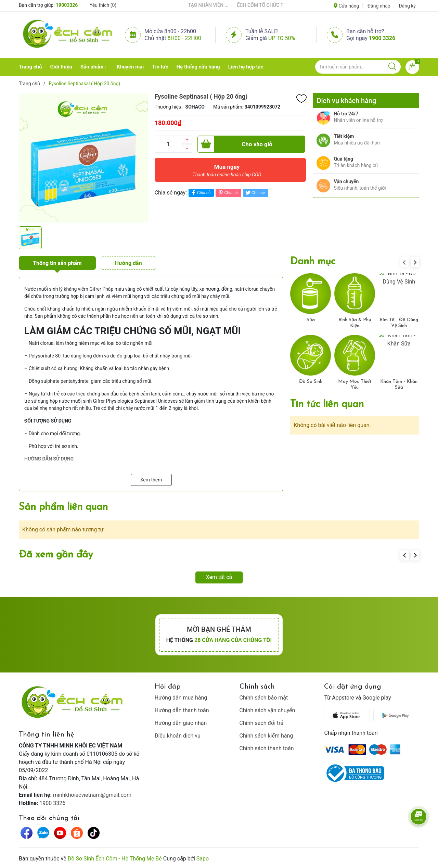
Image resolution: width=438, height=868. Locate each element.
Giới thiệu (61, 67)
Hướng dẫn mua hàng (181, 698)
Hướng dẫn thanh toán (182, 710)
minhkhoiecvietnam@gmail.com (92, 795)
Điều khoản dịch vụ (178, 736)
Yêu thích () (103, 5)
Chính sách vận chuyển (267, 710)
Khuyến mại (130, 67)
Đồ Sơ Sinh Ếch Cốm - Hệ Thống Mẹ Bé (115, 859)
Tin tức (160, 67)
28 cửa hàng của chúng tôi (233, 640)
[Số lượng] (168, 144)
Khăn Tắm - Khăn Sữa (399, 385)
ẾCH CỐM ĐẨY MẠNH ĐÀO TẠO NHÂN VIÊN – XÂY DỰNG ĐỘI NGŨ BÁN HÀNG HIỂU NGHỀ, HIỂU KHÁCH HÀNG (198, 5)
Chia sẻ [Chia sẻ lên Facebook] (200, 193)
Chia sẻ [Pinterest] (227, 193)
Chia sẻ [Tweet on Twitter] (255, 193)
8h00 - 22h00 (184, 38)
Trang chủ (30, 67)
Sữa (311, 320)
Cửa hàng (346, 6)
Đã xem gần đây (56, 555)
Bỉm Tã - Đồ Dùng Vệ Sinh (399, 323)
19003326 (67, 5)
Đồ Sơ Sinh (311, 382)
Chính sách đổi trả (262, 723)
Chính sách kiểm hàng (266, 736)
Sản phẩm (92, 67)
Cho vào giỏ (235, 144)
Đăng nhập (379, 6)
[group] (83, 158)
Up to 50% (282, 38)
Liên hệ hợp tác (246, 67)
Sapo (203, 859)
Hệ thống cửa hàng (198, 67)
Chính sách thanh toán (267, 748)
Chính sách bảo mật (264, 698)
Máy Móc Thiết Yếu (355, 385)
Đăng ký (407, 6)
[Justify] (392, 67)
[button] (415, 262)
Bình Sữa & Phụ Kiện (355, 323)
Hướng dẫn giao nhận (181, 723)
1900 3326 (382, 38)
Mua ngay (227, 172)
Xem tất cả (219, 577)
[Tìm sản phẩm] (358, 67)
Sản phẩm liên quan (63, 507)
